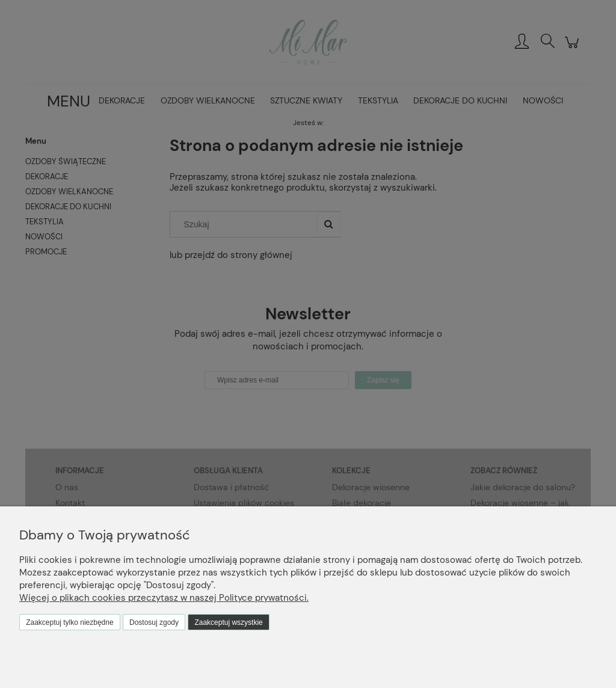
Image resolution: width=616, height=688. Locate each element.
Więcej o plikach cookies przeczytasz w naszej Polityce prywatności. (164, 598)
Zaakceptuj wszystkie (228, 622)
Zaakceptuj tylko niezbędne (69, 622)
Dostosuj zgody (154, 622)
